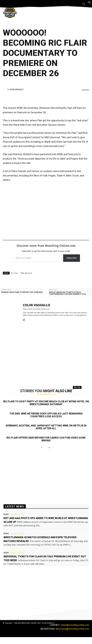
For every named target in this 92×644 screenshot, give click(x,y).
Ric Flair (15, 273)
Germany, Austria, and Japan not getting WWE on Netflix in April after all (46, 427)
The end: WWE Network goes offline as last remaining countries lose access (46, 415)
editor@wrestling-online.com (75, 625)
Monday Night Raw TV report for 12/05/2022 (22, 292)
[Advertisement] (42, 98)
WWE (6, 514)
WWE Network (26, 273)
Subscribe (72, 258)
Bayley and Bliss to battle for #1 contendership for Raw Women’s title (68, 293)
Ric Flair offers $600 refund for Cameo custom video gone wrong (46, 439)
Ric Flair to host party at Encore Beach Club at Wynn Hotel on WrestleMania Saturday (46, 403)
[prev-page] (42, 448)
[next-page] (49, 448)
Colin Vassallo (16, 89)
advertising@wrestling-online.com (72, 629)
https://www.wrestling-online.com (36, 309)
